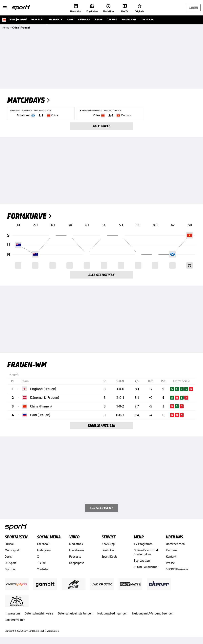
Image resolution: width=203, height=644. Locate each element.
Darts (8, 557)
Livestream (77, 550)
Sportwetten (142, 561)
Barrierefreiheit (15, 620)
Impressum (12, 613)
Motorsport (12, 550)
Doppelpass (77, 563)
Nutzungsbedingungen (112, 613)
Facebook (43, 544)
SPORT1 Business (177, 569)
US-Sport (11, 563)
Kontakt (171, 557)
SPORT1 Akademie (146, 567)
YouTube (43, 569)
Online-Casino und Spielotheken (146, 552)
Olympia (10, 569)
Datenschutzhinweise (39, 613)
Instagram (44, 550)
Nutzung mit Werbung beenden (153, 613)
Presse (170, 563)
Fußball (10, 544)
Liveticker (108, 550)
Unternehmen (175, 544)
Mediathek (76, 544)
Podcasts (75, 557)
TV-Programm (143, 544)
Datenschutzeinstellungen (75, 613)
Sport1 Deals (109, 557)
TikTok (41, 563)
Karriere (171, 550)
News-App (108, 544)
